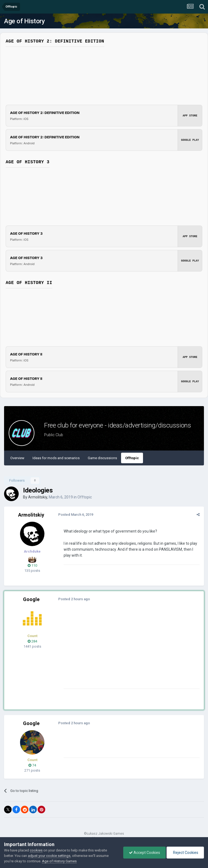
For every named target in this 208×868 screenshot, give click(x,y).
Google (31, 599)
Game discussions (102, 458)
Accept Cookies (144, 853)
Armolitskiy (38, 497)
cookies (36, 850)
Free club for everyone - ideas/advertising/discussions (118, 425)
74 (32, 765)
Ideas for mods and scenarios (56, 458)
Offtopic (132, 458)
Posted (76, 515)
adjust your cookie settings (49, 856)
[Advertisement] (127, 651)
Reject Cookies (185, 853)
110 (32, 565)
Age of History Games (59, 861)
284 (32, 641)
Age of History (24, 21)
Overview (17, 458)
